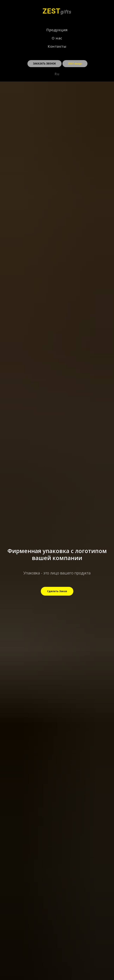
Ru (57, 74)
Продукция (57, 30)
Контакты (57, 46)
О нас (57, 38)
